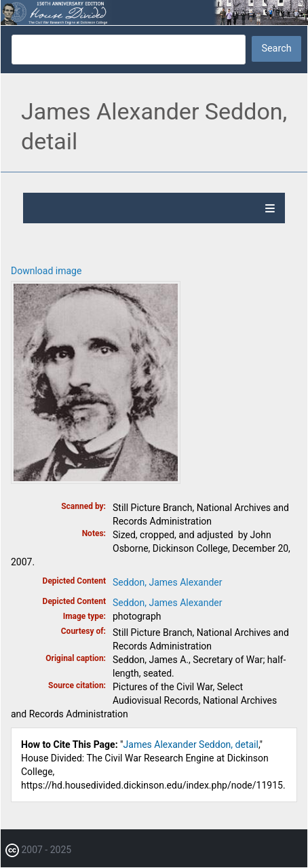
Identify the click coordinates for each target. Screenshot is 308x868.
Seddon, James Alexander (168, 582)
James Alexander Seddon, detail (191, 744)
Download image (46, 271)
